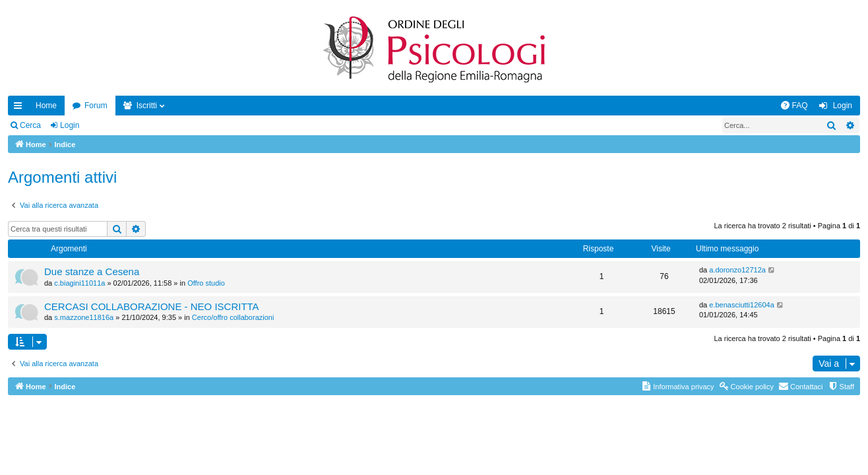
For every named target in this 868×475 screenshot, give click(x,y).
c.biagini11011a (79, 283)
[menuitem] (794, 106)
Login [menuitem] (843, 106)
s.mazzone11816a (84, 317)
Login (70, 125)
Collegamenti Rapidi (20, 108)
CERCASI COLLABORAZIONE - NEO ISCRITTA (152, 306)
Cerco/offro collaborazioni (233, 317)
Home (46, 106)
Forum (96, 106)
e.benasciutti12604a (741, 305)
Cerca (30, 125)
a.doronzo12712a (737, 270)
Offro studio (206, 283)
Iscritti (147, 106)
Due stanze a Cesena (92, 271)
